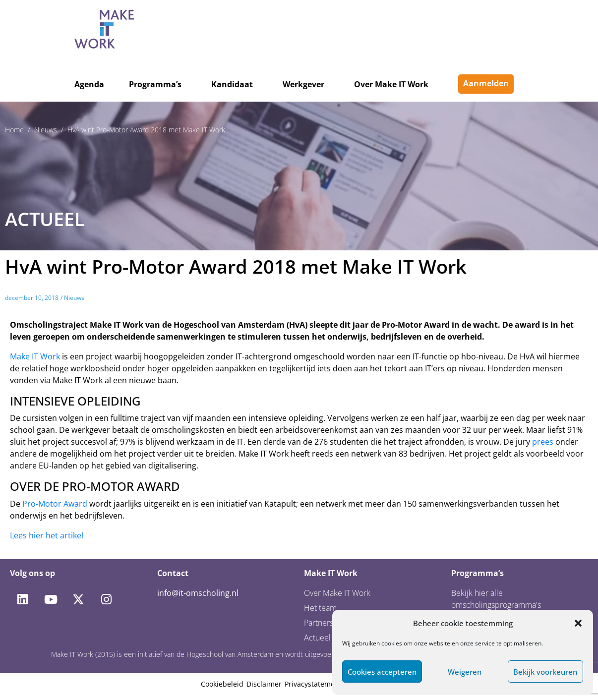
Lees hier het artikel (47, 535)
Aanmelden (486, 83)
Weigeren (465, 672)
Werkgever (303, 84)
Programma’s (155, 84)
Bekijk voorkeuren (545, 672)
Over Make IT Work (391, 84)
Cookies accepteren (382, 672)
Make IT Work (35, 356)
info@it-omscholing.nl (198, 593)
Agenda (89, 84)
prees (543, 442)
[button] (578, 623)
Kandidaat (232, 84)
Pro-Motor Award (55, 504)
